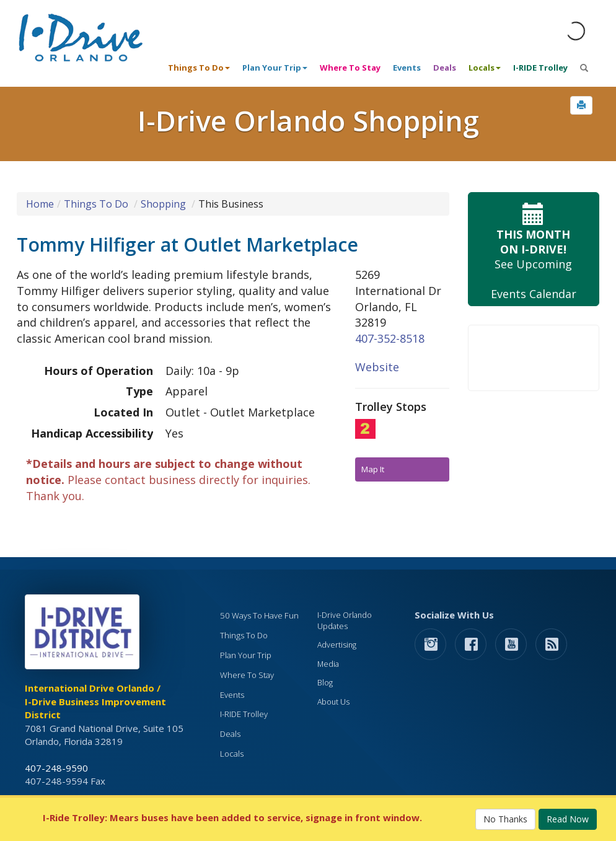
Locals (232, 754)
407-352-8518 (390, 338)
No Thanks (505, 819)
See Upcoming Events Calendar (534, 249)
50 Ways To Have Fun (259, 615)
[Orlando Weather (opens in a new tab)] (576, 31)
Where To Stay (350, 68)
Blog (325, 683)
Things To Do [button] (199, 68)
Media (328, 664)
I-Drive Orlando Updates (345, 621)
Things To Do (96, 204)
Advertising (337, 645)
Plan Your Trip (246, 655)
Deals (445, 68)
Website (377, 367)
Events (407, 68)
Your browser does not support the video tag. (534, 358)
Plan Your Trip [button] (275, 68)
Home (40, 204)
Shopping (163, 204)
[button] (581, 105)
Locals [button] (485, 68)
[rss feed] (551, 644)
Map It (373, 469)
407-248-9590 (56, 768)
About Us (333, 702)
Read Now (568, 819)
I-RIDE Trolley (540, 68)
